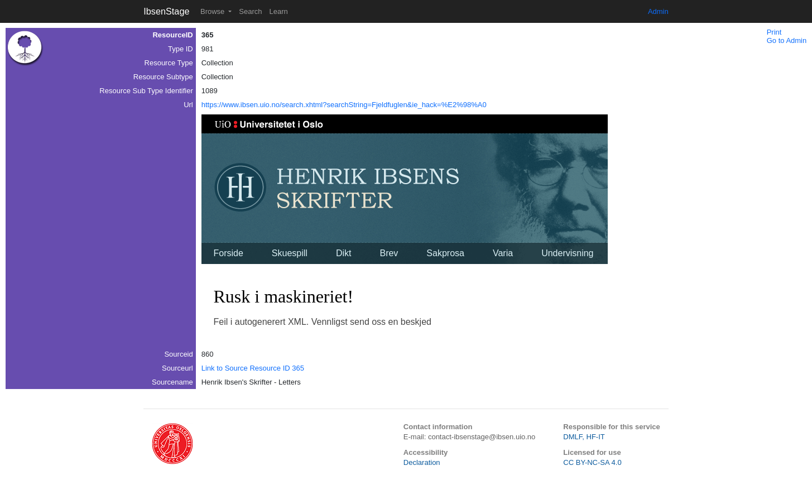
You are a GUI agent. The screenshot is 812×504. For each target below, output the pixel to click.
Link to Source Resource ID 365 (253, 368)
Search (250, 11)
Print (774, 32)
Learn (278, 11)
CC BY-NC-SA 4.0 (592, 462)
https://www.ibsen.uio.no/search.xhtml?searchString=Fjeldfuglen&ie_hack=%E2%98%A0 (344, 105)
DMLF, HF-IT (584, 437)
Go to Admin (787, 40)
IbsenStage (166, 11)
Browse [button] (213, 11)
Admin (658, 11)
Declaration (422, 462)
